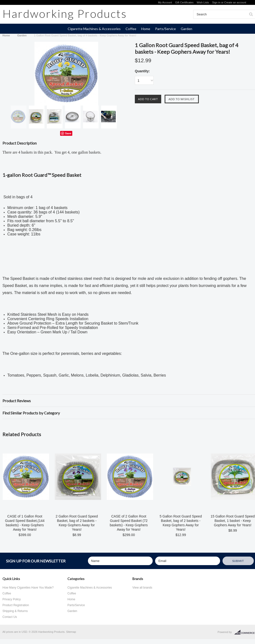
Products (65, 14)
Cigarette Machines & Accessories (94, 29)
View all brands (142, 588)
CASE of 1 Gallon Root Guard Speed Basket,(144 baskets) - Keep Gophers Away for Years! (25, 523)
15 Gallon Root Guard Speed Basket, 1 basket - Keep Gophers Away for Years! (233, 521)
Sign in (216, 2)
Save (68, 133)
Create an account (235, 2)
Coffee (131, 29)
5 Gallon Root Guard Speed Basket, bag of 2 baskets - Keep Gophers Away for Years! (181, 523)
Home (146, 29)
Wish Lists (203, 2)
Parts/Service (165, 29)
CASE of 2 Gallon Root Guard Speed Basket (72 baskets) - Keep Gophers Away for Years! (129, 523)
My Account (165, 2)
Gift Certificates (184, 2)
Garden (186, 29)
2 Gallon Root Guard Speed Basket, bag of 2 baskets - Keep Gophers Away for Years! (77, 523)
